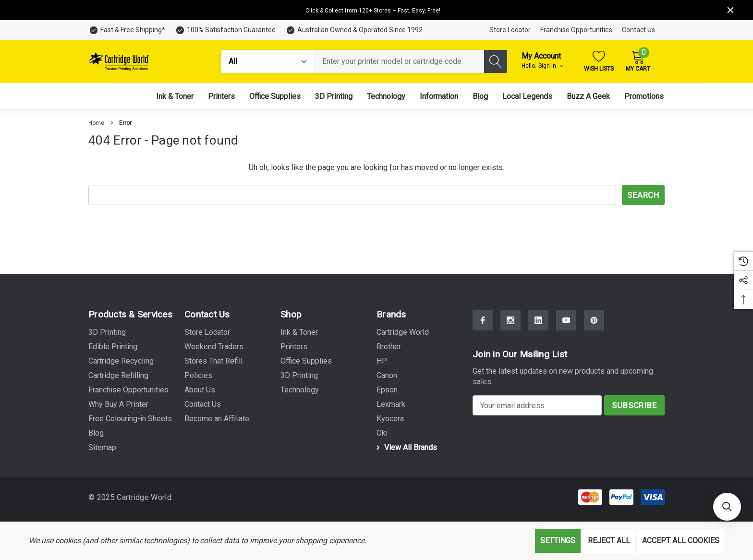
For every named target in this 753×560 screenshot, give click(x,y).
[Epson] (387, 390)
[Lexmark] (391, 404)
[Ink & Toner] (175, 96)
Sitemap (102, 447)
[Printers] (221, 96)
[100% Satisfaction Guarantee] (225, 30)
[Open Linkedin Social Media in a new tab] (538, 320)
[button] (727, 507)
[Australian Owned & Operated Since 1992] (354, 30)
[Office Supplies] (275, 96)
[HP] (382, 361)
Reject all (609, 541)
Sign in (551, 66)
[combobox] (400, 61)
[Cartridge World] (403, 332)
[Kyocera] (390, 419)
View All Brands (405, 447)
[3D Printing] (334, 96)
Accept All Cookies (681, 541)
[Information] (439, 96)
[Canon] (387, 376)
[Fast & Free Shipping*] (127, 30)
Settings (558, 541)
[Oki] (382, 433)
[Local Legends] (527, 96)
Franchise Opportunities (576, 30)
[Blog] (480, 96)
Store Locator (510, 30)
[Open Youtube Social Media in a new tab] (566, 320)
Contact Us (638, 30)
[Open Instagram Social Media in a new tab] (510, 320)
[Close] (730, 10)
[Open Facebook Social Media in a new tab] (483, 320)
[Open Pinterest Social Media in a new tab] (594, 320)
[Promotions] (644, 96)
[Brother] (389, 347)
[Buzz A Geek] (588, 96)
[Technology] (386, 96)
